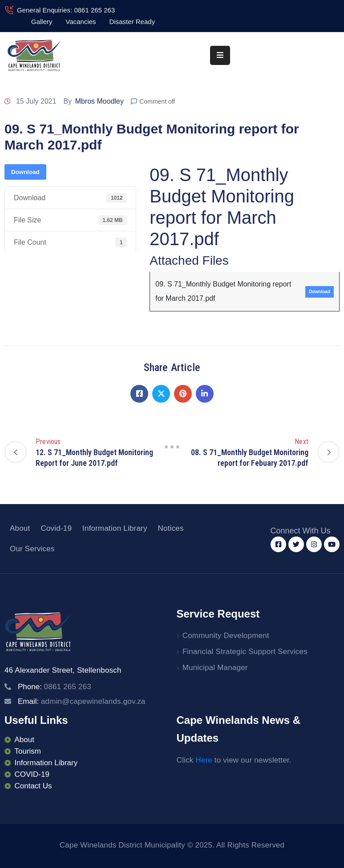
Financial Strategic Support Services (245, 652)
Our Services (32, 549)
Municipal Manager (215, 668)
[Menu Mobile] (220, 55)
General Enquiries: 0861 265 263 (66, 10)
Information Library (115, 528)
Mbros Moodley (99, 101)
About (20, 528)
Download (25, 172)
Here (204, 760)
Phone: (55, 687)
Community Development (226, 636)
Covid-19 (56, 528)
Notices (171, 528)
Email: (82, 701)
